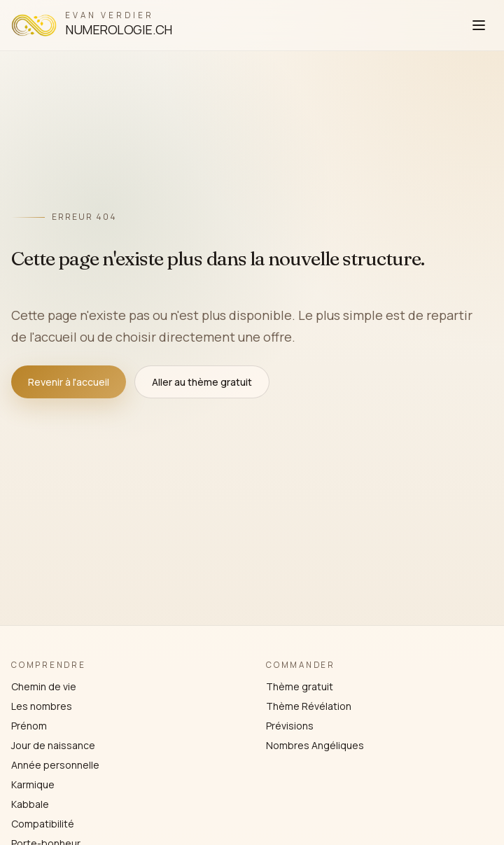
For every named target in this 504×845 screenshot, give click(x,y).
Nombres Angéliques (315, 745)
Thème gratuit (300, 686)
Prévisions (290, 726)
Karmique (33, 784)
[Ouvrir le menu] (479, 25)
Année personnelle (55, 765)
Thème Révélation (309, 706)
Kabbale (30, 804)
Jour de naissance (53, 745)
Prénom (29, 726)
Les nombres (42, 706)
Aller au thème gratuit (202, 382)
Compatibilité (43, 824)
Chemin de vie (44, 686)
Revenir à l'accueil (69, 382)
